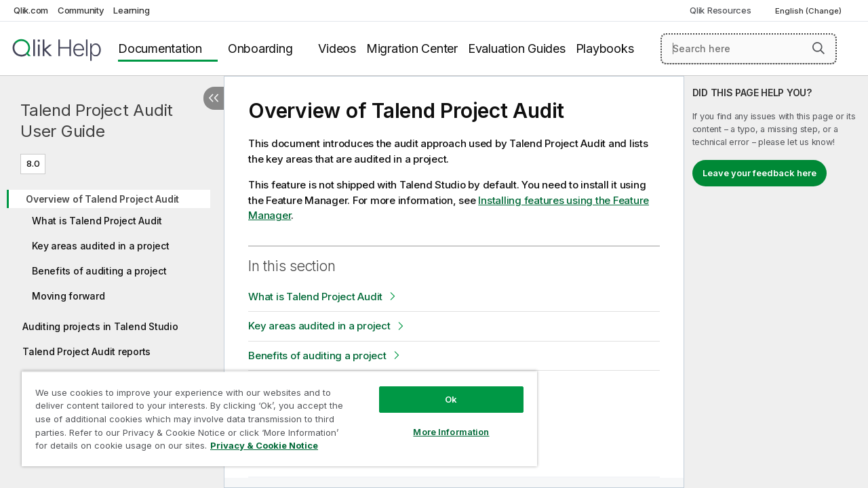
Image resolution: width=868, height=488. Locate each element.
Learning (131, 10)
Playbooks (605, 48)
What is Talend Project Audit (97, 221)
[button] (818, 48)
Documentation (160, 48)
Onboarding (260, 48)
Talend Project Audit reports (86, 351)
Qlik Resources (721, 10)
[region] (273, 413)
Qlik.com (31, 10)
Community (81, 10)
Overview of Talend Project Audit (102, 199)
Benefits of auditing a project (99, 271)
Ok (441, 389)
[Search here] (749, 49)
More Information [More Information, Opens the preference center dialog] (441, 422)
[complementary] (776, 282)
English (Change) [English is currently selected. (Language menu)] (809, 11)
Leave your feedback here (759, 173)
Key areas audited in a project (101, 246)
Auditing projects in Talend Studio (100, 326)
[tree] (112, 271)
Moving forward (68, 296)
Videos (337, 48)
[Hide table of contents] (214, 98)
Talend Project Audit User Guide (97, 121)
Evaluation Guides (517, 48)
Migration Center (412, 48)
